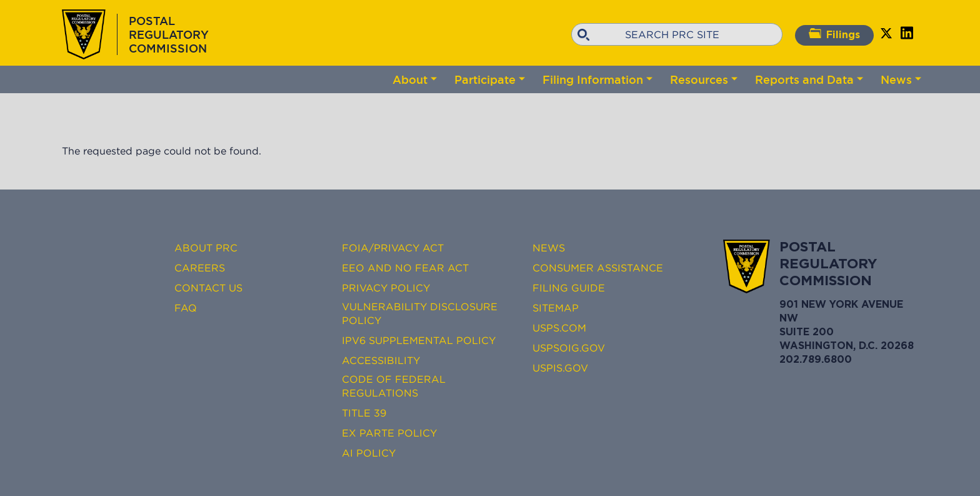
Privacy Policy (386, 288)
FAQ (186, 308)
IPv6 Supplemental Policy (419, 340)
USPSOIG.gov (569, 348)
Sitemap (556, 308)
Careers (200, 268)
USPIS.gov (560, 368)
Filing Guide (569, 288)
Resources (699, 79)
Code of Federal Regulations (394, 386)
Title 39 (364, 413)
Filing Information (593, 79)
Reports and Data (804, 79)
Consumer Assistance (598, 268)
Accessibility (381, 360)
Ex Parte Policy (389, 433)
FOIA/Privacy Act (393, 248)
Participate (485, 79)
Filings (834, 34)
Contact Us (208, 288)
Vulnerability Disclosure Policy (420, 313)
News (896, 79)
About (410, 79)
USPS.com (559, 328)
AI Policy (369, 453)
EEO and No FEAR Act (405, 268)
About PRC (206, 248)
